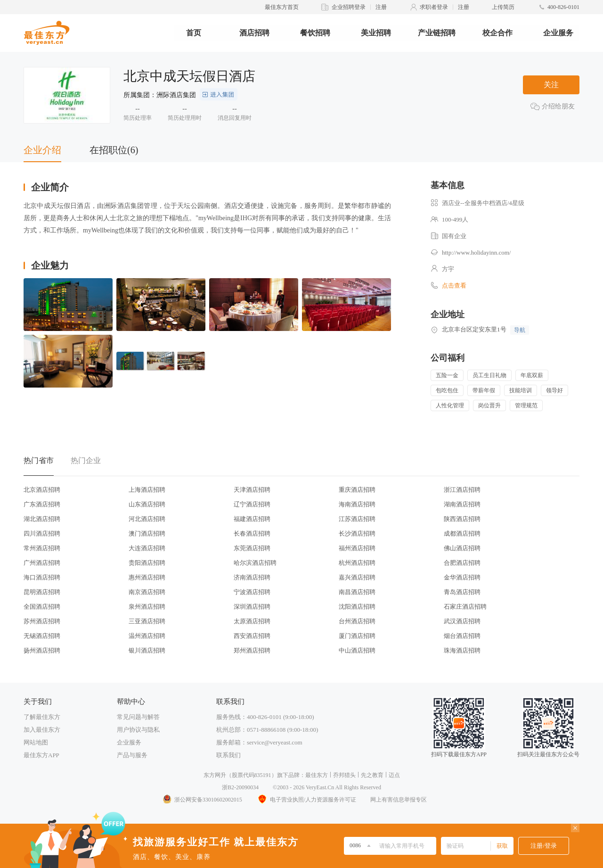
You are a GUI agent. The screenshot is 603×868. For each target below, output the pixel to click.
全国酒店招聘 (42, 607)
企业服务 (558, 33)
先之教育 (372, 775)
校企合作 (497, 33)
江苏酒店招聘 (357, 519)
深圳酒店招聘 (252, 607)
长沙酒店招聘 (357, 533)
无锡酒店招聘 (42, 636)
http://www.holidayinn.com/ (476, 252)
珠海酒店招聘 (462, 650)
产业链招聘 (437, 33)
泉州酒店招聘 (147, 607)
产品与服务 (132, 755)
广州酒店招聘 (42, 563)
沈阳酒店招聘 (357, 607)
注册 (381, 7)
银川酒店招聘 (147, 650)
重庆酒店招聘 (357, 490)
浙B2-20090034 (240, 787)
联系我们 (228, 755)
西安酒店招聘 (252, 636)
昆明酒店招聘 (42, 592)
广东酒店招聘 (42, 504)
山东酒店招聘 (147, 504)
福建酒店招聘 (252, 519)
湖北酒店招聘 (42, 519)
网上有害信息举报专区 (399, 800)
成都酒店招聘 (462, 533)
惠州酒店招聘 (147, 577)
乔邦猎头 (344, 775)
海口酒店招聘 (42, 577)
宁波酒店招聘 (252, 592)
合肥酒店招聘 (462, 563)
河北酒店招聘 (147, 519)
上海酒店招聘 (147, 490)
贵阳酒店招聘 (147, 563)
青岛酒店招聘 (462, 592)
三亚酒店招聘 (147, 621)
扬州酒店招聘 (42, 650)
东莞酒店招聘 (252, 548)
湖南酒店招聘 (462, 504)
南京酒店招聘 (147, 592)
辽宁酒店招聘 (252, 504)
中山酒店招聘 (357, 650)
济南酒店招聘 (252, 577)
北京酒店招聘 (42, 490)
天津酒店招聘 (252, 490)
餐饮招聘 (315, 33)
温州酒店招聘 (147, 636)
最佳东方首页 (282, 7)
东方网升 (215, 775)
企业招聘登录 (349, 7)
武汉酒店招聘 (462, 621)
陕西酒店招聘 (462, 519)
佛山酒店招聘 (462, 548)
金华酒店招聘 (462, 577)
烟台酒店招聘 (462, 636)
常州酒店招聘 (42, 548)
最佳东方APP (41, 755)
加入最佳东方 (42, 730)
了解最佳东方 (42, 717)
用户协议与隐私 (138, 730)
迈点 (394, 775)
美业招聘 (376, 33)
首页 (194, 33)
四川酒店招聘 (42, 533)
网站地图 (36, 742)
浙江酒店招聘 (462, 490)
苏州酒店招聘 (42, 621)
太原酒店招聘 (252, 621)
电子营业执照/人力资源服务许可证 (306, 800)
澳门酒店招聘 (147, 533)
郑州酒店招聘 (252, 650)
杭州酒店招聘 (357, 563)
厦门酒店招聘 (357, 636)
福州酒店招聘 (357, 548)
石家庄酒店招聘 (465, 607)
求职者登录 (434, 7)
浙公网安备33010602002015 (202, 800)
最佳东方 (317, 775)
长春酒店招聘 (252, 533)
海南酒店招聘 (357, 504)
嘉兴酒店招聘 (357, 577)
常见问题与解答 (138, 717)
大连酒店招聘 (147, 548)
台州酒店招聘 (357, 621)
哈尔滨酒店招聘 (255, 563)
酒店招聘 (254, 33)
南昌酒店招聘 (357, 592)
